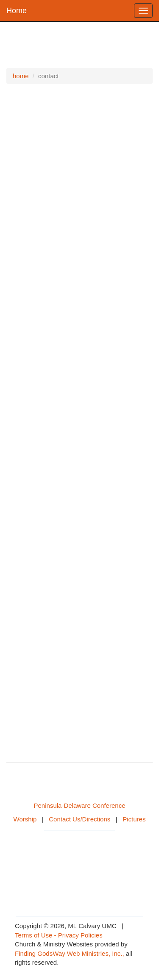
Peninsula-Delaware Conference (80, 805)
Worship (25, 819)
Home (17, 11)
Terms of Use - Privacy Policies (59, 935)
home (21, 76)
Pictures (134, 819)
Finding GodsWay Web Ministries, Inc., (70, 953)
